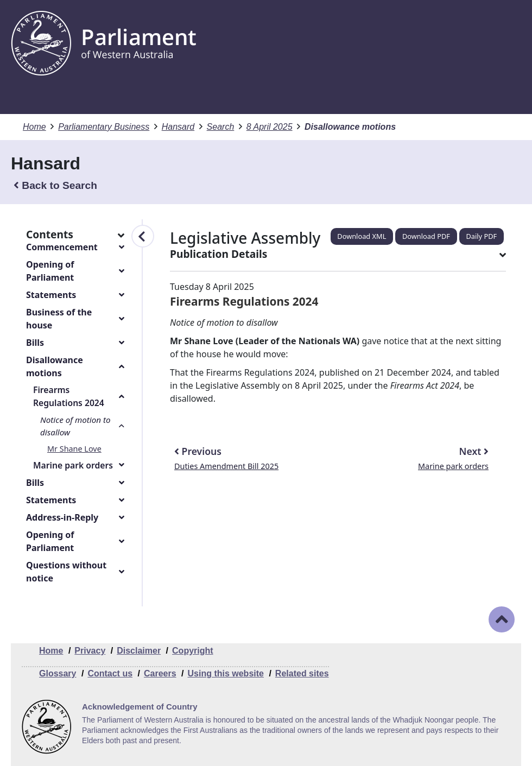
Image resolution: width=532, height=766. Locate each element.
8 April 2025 (270, 127)
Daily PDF (482, 236)
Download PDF (426, 236)
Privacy (90, 651)
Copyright (193, 651)
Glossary (58, 673)
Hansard (178, 127)
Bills (35, 343)
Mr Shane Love (74, 449)
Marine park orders (73, 465)
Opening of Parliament (50, 271)
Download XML (362, 236)
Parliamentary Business (104, 127)
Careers (160, 673)
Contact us (110, 673)
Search (221, 127)
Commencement (62, 247)
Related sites (302, 673)
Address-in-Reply (62, 517)
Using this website (225, 673)
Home (34, 127)
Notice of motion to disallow (75, 426)
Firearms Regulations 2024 (69, 396)
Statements (51, 295)
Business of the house (59, 319)
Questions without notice (66, 572)
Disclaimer (139, 651)
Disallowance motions (55, 366)
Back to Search (55, 185)
